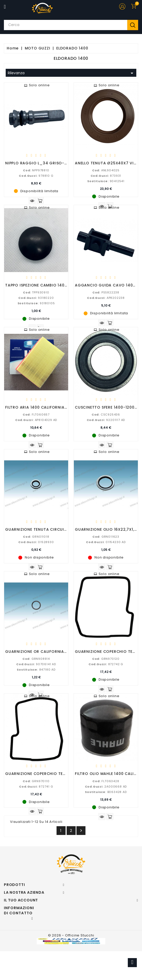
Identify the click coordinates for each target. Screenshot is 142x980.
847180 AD (36, 670)
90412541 (106, 181)
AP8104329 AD (36, 420)
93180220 (36, 298)
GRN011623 (106, 537)
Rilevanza (71, 73)
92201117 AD (106, 420)
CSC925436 (106, 415)
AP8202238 (106, 298)
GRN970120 (106, 659)
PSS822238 (106, 292)
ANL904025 (106, 170)
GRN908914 (36, 659)
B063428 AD (106, 792)
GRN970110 (36, 781)
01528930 (36, 542)
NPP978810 (36, 170)
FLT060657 (36, 415)
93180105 (36, 303)
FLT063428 (106, 781)
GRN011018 (36, 537)
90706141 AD (36, 664)
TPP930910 (36, 292)
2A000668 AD (106, 787)
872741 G (36, 787)
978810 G (36, 176)
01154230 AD (106, 542)
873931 (106, 176)
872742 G (106, 664)
